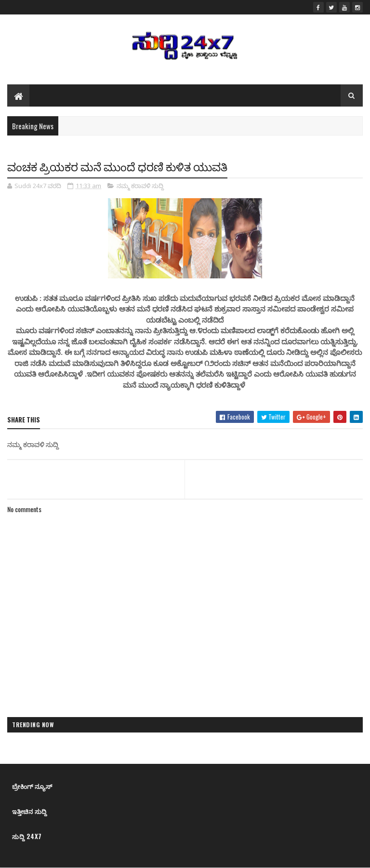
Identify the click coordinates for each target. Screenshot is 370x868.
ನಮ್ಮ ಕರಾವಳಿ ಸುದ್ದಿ (140, 186)
